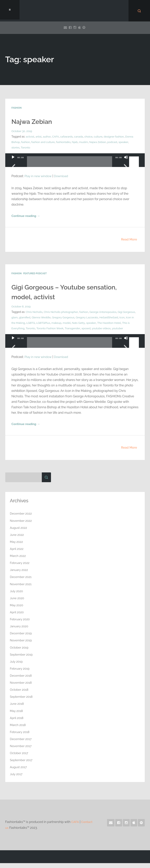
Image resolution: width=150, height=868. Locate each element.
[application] (75, 164)
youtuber (38, 334)
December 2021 (21, 583)
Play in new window (38, 176)
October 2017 (20, 758)
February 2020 (20, 625)
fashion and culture (53, 142)
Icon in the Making (50, 323)
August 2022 (19, 533)
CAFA (56, 137)
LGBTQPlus (80, 323)
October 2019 (20, 653)
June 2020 (17, 604)
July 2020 (17, 597)
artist (39, 137)
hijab (86, 142)
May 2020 (17, 611)
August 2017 (19, 772)
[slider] (70, 163)
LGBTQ (67, 323)
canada (80, 137)
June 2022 (17, 540)
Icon (35, 323)
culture (100, 137)
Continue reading (26, 216)
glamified (39, 318)
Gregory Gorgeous (78, 318)
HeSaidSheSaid (21, 323)
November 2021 (21, 590)
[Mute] (126, 162)
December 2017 (21, 744)
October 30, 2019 (22, 131)
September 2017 (22, 765)
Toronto (37, 147)
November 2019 (21, 646)
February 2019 (20, 674)
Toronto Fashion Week (85, 328)
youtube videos (21, 334)
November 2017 (21, 751)
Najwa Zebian (33, 122)
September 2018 (22, 702)
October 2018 (20, 695)
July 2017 (17, 779)
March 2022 (18, 561)
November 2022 (21, 526)
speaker (16, 147)
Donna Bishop (20, 142)
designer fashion (116, 137)
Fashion (17, 108)
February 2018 (20, 737)
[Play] (13, 162)
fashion (35, 142)
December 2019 (21, 639)
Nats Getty (117, 323)
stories (27, 147)
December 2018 (21, 681)
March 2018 (18, 730)
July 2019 (17, 667)
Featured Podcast (35, 274)
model (104, 323)
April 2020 (17, 618)
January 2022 (19, 576)
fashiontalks (74, 142)
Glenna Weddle (56, 318)
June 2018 (17, 709)
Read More (129, 240)
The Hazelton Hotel (24, 328)
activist (30, 137)
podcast (124, 142)
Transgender (108, 328)
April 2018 (17, 723)
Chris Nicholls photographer (62, 312)
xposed (122, 328)
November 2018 (21, 688)
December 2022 (21, 519)
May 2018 (17, 716)
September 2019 (22, 660)
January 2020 (20, 632)
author (47, 137)
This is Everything (48, 328)
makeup (94, 323)
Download (62, 176)
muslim (95, 142)
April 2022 (17, 554)
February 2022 (20, 568)
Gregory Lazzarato (103, 318)
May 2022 (17, 547)
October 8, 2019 (21, 307)
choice (90, 137)
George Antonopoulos (105, 312)
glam (28, 318)
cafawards (67, 137)
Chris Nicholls (34, 312)
